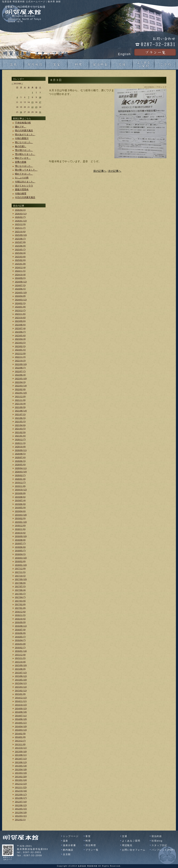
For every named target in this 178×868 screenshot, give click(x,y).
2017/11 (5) (20, 572)
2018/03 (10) (21, 558)
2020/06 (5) (20, 461)
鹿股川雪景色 (22, 190)
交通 (125, 836)
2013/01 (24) (21, 780)
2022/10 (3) (20, 361)
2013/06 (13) (21, 762)
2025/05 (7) (20, 249)
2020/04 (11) (21, 468)
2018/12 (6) (20, 525)
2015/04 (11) (21, 683)
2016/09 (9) (20, 622)
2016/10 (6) (20, 619)
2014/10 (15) (21, 705)
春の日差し (21, 146)
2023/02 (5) (20, 346)
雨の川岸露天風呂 (24, 131)
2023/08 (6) (20, 325)
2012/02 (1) (20, 820)
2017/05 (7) (20, 594)
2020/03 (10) (21, 472)
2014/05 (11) (21, 723)
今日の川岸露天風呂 (25, 197)
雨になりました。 (24, 142)
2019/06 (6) (20, 504)
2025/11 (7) (20, 228)
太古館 (67, 854)
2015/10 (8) (20, 662)
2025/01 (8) (20, 264)
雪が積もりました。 (25, 154)
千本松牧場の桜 (23, 123)
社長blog (157, 841)
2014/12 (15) (21, 698)
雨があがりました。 (25, 135)
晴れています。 (23, 158)
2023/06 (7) (20, 332)
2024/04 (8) (20, 296)
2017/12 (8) (20, 568)
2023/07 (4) (20, 328)
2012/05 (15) (21, 809)
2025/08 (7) (20, 239)
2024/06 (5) (20, 289)
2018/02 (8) (20, 561)
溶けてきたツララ (24, 186)
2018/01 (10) (21, 565)
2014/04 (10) (21, 726)
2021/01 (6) (20, 436)
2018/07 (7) (20, 543)
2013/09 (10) (21, 751)
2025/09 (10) (21, 235)
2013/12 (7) (20, 741)
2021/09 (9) (20, 407)
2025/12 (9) (20, 224)
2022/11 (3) (20, 357)
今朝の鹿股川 (22, 138)
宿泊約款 (157, 836)
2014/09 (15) (21, 708)
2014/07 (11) (21, 716)
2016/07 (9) (20, 630)
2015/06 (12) (21, 676)
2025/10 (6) (20, 231)
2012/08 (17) (21, 798)
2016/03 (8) (20, 644)
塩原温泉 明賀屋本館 (88, 866)
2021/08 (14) (21, 411)
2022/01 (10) (21, 393)
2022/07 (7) (20, 371)
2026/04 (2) (20, 210)
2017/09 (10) (21, 579)
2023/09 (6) (20, 321)
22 (33, 107)
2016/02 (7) (20, 647)
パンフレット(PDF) (163, 850)
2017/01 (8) (20, 608)
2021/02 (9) (20, 432)
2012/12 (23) (21, 784)
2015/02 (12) (21, 690)
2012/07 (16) (21, 802)
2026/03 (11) (21, 214)
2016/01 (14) (21, 651)
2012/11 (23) (21, 787)
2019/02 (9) (20, 518)
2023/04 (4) (20, 339)
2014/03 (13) (21, 730)
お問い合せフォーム (134, 850)
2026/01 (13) (21, 221)
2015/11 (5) (20, 658)
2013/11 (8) (20, 744)
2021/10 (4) (20, 404)
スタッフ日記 (159, 845)
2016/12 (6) (20, 612)
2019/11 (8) (20, 486)
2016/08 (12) (21, 626)
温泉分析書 (69, 845)
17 (40, 102)
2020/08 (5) (20, 454)
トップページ (71, 836)
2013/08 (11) (21, 755)
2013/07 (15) (21, 759)
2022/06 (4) (20, 375)
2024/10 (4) (20, 275)
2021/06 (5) (20, 418)
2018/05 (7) (20, 550)
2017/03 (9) (20, 601)
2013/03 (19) (21, 773)
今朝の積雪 (21, 194)
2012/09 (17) (21, 794)
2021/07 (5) (20, 414)
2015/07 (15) (21, 673)
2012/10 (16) (21, 791)
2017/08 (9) (20, 583)
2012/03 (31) (21, 816)
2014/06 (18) (21, 719)
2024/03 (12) (21, 300)
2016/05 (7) (20, 637)
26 (21, 112)
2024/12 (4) (20, 267)
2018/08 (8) (20, 540)
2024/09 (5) (20, 278)
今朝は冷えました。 (25, 182)
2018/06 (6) (20, 547)
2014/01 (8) (20, 737)
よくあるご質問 (131, 841)
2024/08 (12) (21, 282)
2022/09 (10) (21, 364)
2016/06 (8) (20, 633)
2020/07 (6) (20, 457)
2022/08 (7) (20, 368)
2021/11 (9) (20, 400)
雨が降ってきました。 (26, 170)
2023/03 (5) (20, 343)
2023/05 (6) (20, 335)
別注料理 (91, 845)
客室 (88, 836)
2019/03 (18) (21, 515)
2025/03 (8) (20, 257)
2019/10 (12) (21, 490)
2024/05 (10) (21, 292)
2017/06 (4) (20, 590)
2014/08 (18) (21, 712)
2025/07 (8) (20, 242)
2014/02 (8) (20, 733)
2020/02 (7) (20, 475)
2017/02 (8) (20, 604)
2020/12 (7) (20, 439)
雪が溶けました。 (24, 150)
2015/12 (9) (20, 655)
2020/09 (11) (21, 450)
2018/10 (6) (20, 533)
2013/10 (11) (21, 748)
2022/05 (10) (21, 378)
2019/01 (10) (21, 522)
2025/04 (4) (20, 253)
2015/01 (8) (20, 694)
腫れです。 (21, 127)
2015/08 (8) (20, 669)
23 (36, 107)
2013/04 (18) (21, 769)
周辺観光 (127, 845)
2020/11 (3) (20, 443)
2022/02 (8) (20, 389)
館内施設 (68, 850)
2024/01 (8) (20, 307)
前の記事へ (100, 171)
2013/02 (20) (21, 776)
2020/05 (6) (20, 464)
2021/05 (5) (20, 421)
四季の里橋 (21, 162)
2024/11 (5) (20, 271)
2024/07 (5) (20, 285)
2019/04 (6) (20, 511)
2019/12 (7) (20, 482)
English (124, 54)
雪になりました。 (24, 166)
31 (40, 112)
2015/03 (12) (21, 687)
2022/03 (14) (21, 386)
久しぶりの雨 (22, 178)
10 (40, 97)
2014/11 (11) (21, 701)
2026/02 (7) (20, 217)
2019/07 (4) (20, 500)
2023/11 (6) (20, 314)
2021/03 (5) (20, 429)
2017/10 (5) (20, 576)
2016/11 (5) (20, 615)
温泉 (66, 841)
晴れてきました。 (24, 174)
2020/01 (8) (20, 479)
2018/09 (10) (21, 536)
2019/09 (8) (20, 493)
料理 (88, 841)
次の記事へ (115, 171)
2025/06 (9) (20, 246)
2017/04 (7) (20, 597)
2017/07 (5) (20, 586)
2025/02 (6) (20, 260)
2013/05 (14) (21, 766)
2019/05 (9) (20, 507)
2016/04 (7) (20, 640)
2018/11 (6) (20, 529)
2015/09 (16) (21, 665)
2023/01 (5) (20, 350)
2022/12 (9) (20, 353)
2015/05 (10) (21, 680)
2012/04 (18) (21, 812)
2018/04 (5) (20, 554)
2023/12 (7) (20, 310)
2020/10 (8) (20, 447)
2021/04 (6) (20, 425)
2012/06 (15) (21, 805)
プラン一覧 (92, 850)
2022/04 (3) (20, 382)
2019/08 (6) (20, 497)
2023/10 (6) (20, 318)
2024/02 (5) (20, 303)
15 (33, 102)
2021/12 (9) (20, 396)
